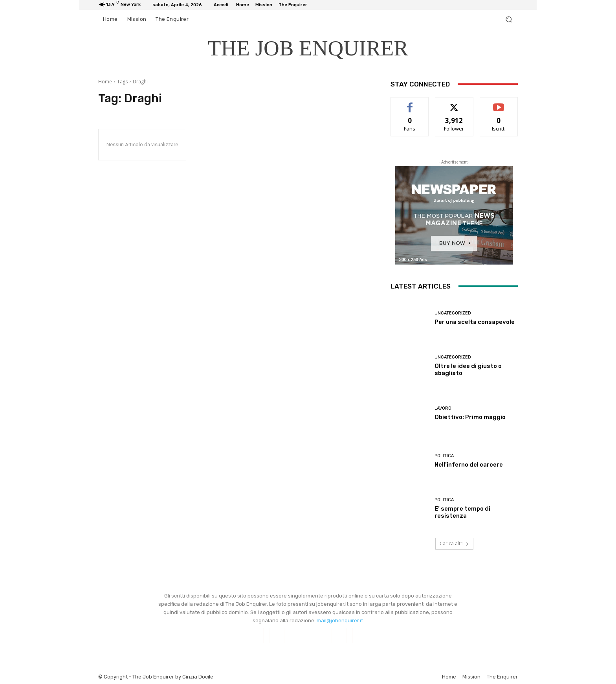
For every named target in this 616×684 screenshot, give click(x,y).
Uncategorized (453, 313)
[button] (509, 19)
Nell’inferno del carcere (469, 465)
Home (105, 82)
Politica (444, 456)
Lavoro (443, 408)
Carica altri (454, 543)
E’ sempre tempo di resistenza (462, 512)
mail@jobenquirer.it (340, 621)
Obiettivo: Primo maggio (470, 417)
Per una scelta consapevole (475, 322)
